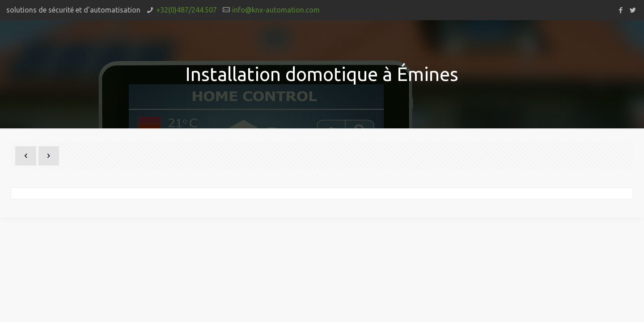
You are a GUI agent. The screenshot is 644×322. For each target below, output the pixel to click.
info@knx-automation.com (276, 10)
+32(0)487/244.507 (186, 10)
